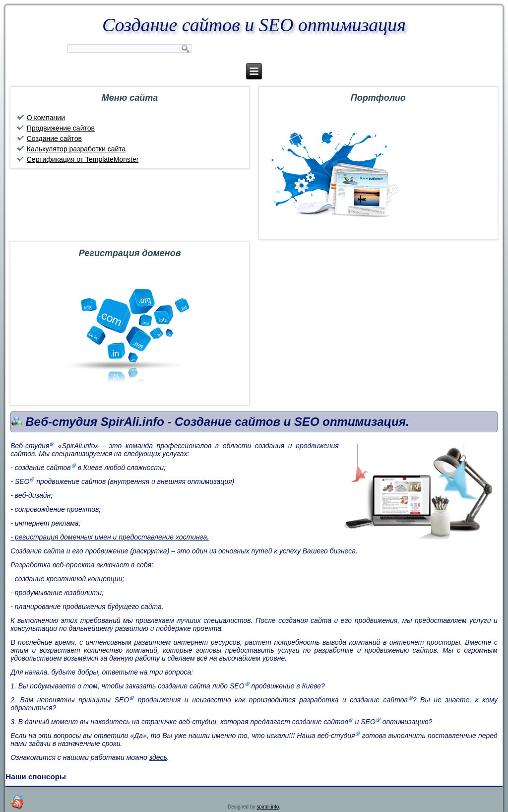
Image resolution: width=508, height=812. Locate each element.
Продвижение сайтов (61, 128)
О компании (46, 118)
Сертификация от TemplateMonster (83, 159)
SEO (22, 481)
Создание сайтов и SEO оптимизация (254, 25)
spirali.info (268, 807)
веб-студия (336, 736)
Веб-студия (30, 446)
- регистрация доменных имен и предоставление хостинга (109, 537)
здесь (158, 757)
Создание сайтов (54, 138)
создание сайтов (43, 468)
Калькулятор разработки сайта (76, 149)
